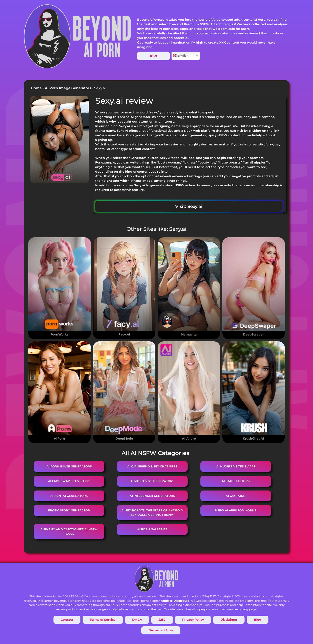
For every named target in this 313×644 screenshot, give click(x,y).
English (181, 56)
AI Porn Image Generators (68, 88)
